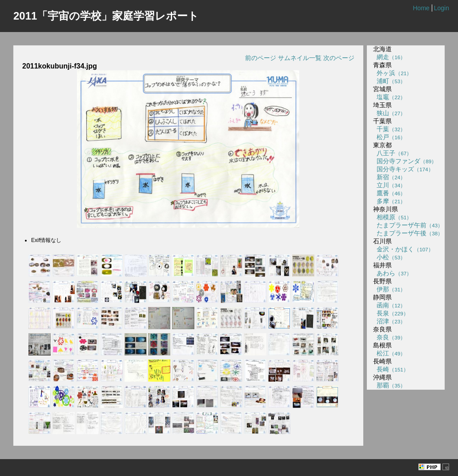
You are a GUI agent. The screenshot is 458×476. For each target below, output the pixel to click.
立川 (389, 185)
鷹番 (389, 193)
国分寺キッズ (403, 169)
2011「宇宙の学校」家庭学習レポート (106, 16)
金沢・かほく (403, 249)
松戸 (389, 137)
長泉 (391, 313)
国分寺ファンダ (405, 161)
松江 (389, 353)
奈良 (389, 337)
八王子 (392, 153)
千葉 (389, 129)
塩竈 (389, 97)
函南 (389, 305)
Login (442, 8)
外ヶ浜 (392, 73)
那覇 (389, 385)
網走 (389, 57)
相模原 (392, 217)
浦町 (389, 81)
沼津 (389, 321)
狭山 (389, 113)
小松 (389, 257)
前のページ (261, 58)
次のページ (339, 58)
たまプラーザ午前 (408, 225)
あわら (392, 273)
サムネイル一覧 (300, 58)
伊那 (389, 289)
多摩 (389, 201)
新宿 (389, 177)
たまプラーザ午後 (408, 233)
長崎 (391, 369)
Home (421, 8)
